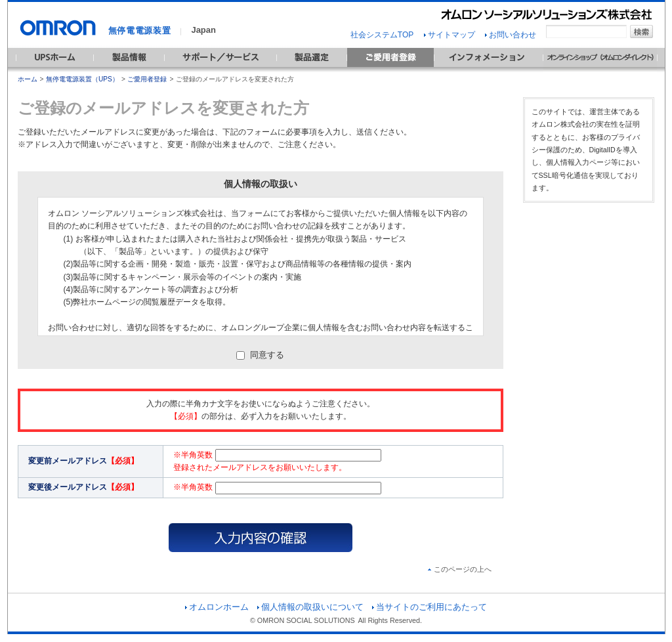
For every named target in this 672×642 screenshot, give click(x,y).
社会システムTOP (382, 35)
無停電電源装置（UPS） (82, 79)
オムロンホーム (217, 607)
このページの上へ (460, 569)
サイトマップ (450, 35)
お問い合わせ (511, 35)
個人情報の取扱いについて (310, 607)
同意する (261, 355)
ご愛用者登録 (147, 79)
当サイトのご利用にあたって (430, 607)
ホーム (28, 79)
